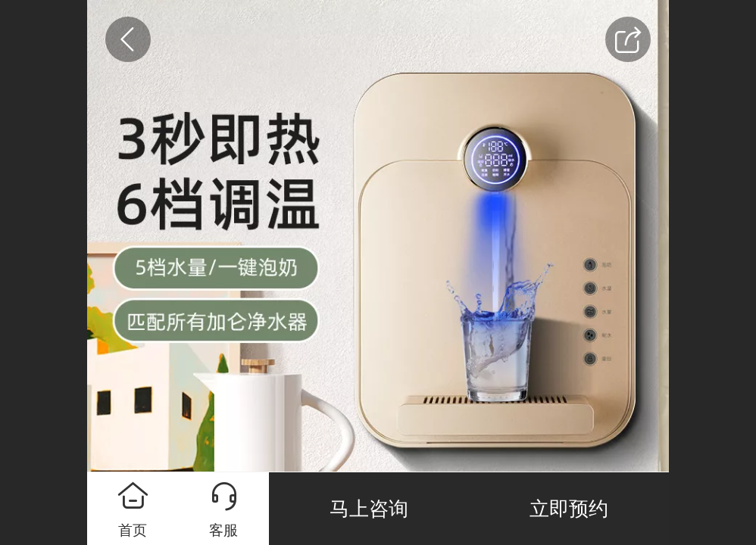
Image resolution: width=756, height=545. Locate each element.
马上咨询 (369, 509)
